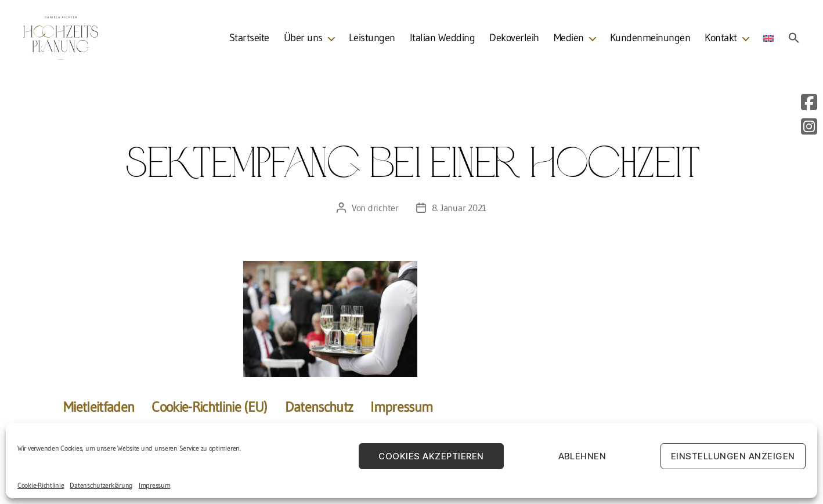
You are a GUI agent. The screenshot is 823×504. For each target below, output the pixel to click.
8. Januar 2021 (459, 208)
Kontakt (721, 40)
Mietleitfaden (99, 407)
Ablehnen (582, 456)
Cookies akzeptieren (431, 456)
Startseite (249, 40)
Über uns (303, 40)
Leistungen (372, 40)
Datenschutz (319, 407)
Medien (569, 40)
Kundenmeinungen (650, 40)
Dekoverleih (514, 40)
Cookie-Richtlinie (41, 485)
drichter (383, 208)
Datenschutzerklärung (101, 485)
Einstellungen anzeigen (733, 456)
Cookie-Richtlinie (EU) (209, 407)
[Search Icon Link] (794, 40)
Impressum (155, 485)
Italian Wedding (443, 40)
